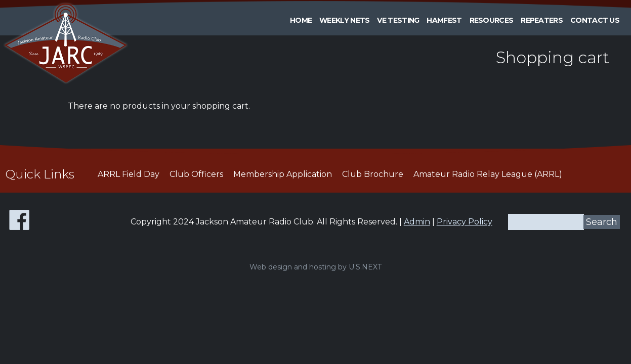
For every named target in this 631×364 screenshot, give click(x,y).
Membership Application (283, 174)
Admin (417, 222)
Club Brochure (373, 174)
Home (301, 20)
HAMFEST (444, 20)
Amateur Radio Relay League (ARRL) (488, 174)
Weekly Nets (344, 20)
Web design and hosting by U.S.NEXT (315, 267)
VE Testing (398, 20)
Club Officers (196, 174)
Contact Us (595, 20)
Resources (492, 20)
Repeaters (542, 20)
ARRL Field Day (129, 174)
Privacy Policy (465, 222)
